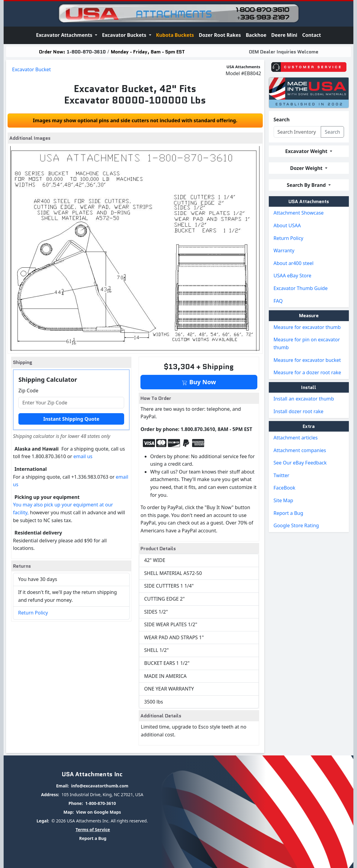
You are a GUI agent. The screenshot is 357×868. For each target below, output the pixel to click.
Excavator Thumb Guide (301, 288)
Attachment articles (296, 438)
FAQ (278, 301)
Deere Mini (284, 35)
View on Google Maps (99, 812)
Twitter (281, 475)
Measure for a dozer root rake (307, 372)
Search (282, 120)
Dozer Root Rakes (220, 35)
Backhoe (256, 35)
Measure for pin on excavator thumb (307, 343)
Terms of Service (93, 830)
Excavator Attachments (65, 35)
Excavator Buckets (125, 35)
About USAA (287, 225)
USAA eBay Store (293, 276)
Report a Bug (288, 513)
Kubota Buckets (175, 35)
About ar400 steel (294, 263)
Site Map (283, 500)
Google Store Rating (296, 525)
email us (83, 456)
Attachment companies (300, 450)
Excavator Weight (307, 151)
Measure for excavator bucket (307, 360)
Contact (311, 35)
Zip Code (28, 391)
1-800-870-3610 (86, 52)
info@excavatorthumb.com (100, 786)
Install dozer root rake (299, 411)
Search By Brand (307, 185)
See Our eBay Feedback (300, 463)
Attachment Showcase (299, 213)
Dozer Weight (307, 168)
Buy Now (199, 382)
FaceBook (285, 488)
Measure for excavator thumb (307, 327)
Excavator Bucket (31, 69)
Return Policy (33, 613)
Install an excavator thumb (304, 399)
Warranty (284, 251)
